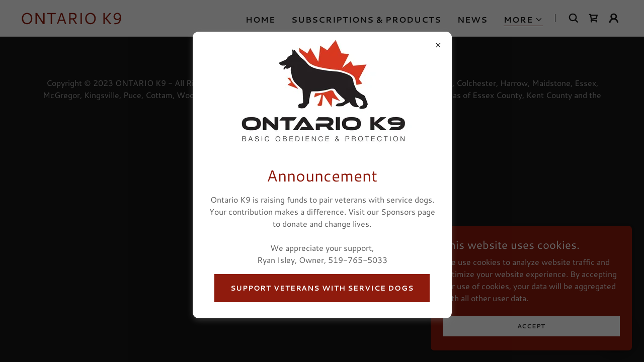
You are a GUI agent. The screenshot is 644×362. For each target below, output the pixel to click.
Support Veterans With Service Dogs (322, 288)
